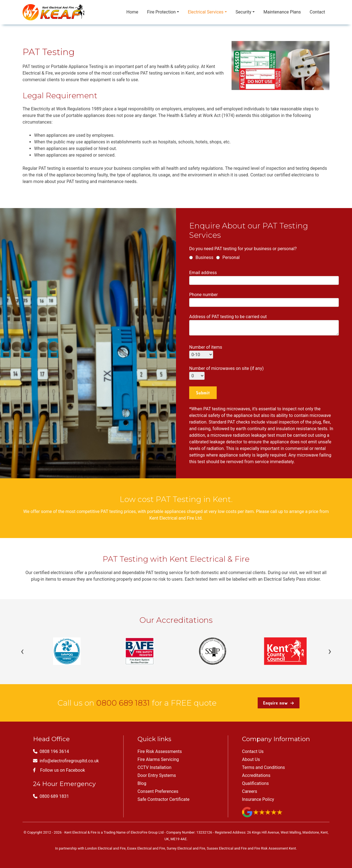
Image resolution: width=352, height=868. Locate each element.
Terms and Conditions (263, 767)
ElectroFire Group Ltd (147, 832)
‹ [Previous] (22, 651)
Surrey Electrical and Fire (186, 848)
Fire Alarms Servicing (158, 759)
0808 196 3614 (51, 751)
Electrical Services (206, 12)
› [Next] (330, 651)
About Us (251, 759)
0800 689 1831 (123, 703)
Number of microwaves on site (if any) (226, 372)
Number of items (206, 351)
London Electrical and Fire (105, 848)
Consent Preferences (158, 791)
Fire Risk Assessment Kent (275, 848)
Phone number (264, 298)
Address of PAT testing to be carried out (264, 325)
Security (244, 12)
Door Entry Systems (157, 775)
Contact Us (253, 751)
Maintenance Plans (282, 12)
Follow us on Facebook (59, 770)
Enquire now (279, 703)
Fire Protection (161, 12)
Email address (264, 276)
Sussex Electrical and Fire (227, 848)
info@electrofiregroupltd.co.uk (66, 761)
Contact (317, 12)
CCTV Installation (154, 767)
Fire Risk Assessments (160, 751)
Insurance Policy (258, 799)
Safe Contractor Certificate (163, 799)
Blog (142, 783)
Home (132, 12)
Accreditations (256, 775)
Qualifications (255, 783)
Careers (250, 791)
